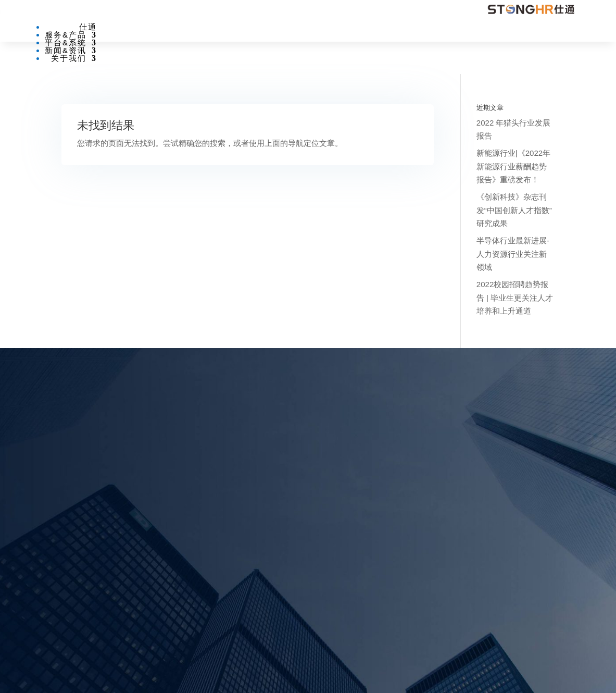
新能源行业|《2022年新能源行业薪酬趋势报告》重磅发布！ (513, 166)
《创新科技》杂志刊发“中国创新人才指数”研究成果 (514, 210)
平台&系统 (66, 42)
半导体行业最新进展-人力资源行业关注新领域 (513, 254)
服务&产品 (66, 35)
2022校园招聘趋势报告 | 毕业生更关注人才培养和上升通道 (515, 298)
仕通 (88, 27)
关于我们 (69, 58)
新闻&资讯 (66, 50)
